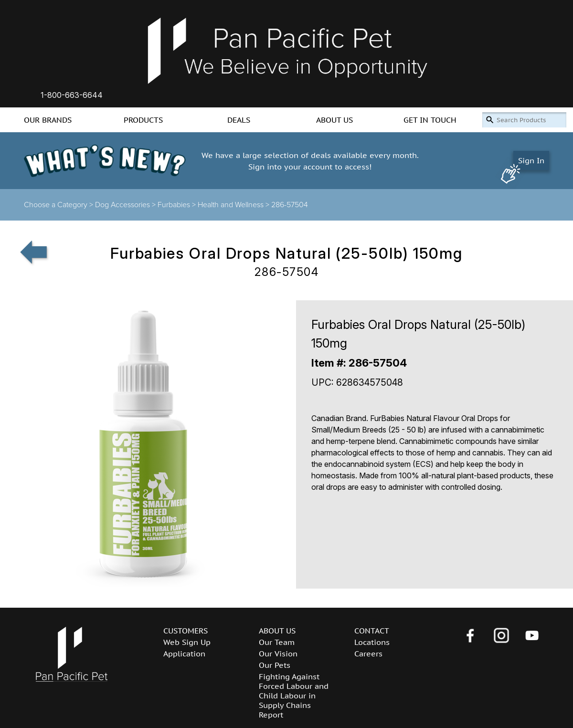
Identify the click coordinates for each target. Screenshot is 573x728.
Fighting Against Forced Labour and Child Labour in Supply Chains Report (294, 696)
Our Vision (278, 654)
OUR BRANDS (48, 120)
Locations (372, 642)
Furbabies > (178, 205)
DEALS (239, 120)
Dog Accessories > (126, 205)
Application (184, 654)
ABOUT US (334, 120)
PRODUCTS (143, 120)
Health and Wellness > (234, 205)
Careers (368, 654)
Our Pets (275, 665)
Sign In (531, 160)
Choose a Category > (59, 205)
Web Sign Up (187, 642)
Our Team (277, 642)
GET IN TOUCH (430, 120)
